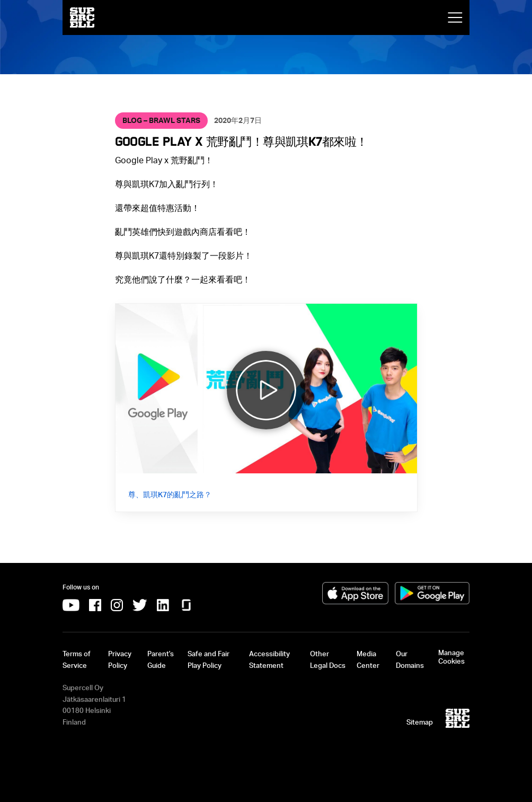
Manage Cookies (451, 657)
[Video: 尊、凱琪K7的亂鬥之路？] (266, 408)
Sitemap (420, 722)
